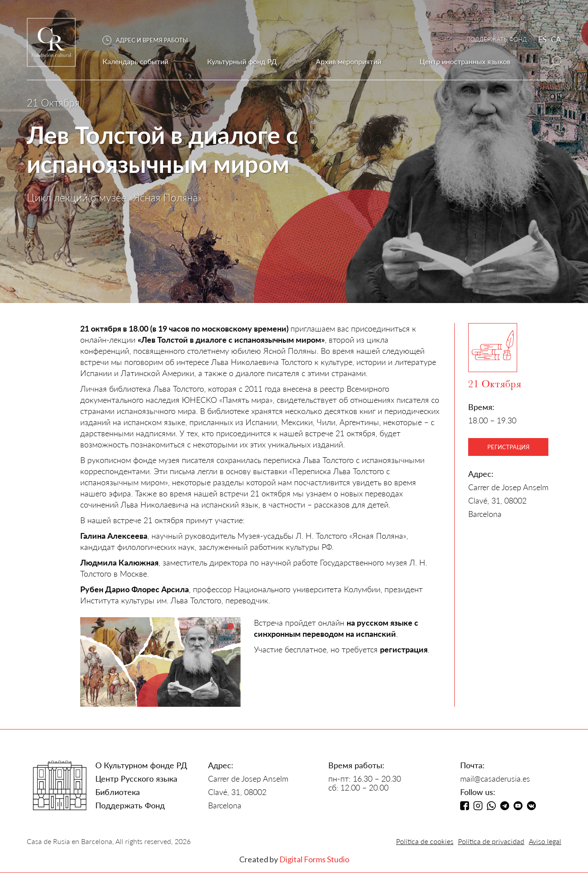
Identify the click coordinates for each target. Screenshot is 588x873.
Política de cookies (425, 841)
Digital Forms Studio (314, 859)
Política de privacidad (491, 841)
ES (542, 39)
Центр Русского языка (136, 779)
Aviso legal (545, 841)
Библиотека (118, 792)
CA (556, 39)
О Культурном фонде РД (141, 765)
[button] (150, 40)
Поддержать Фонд (130, 805)
